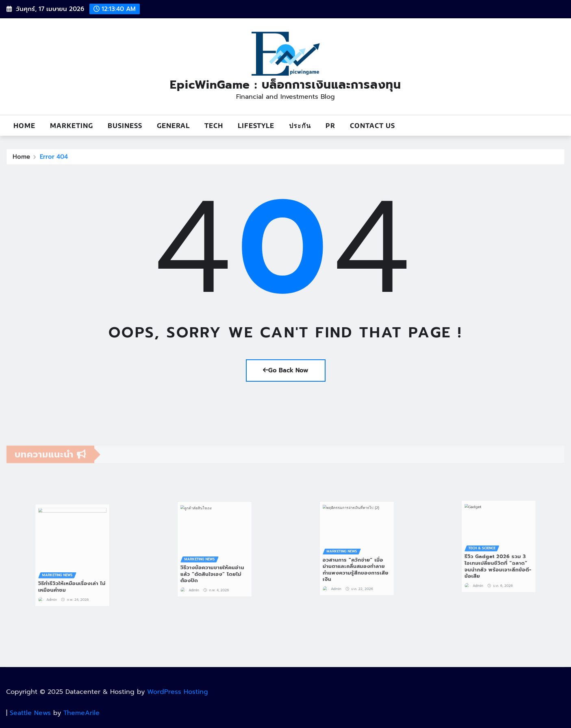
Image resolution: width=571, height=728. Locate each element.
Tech (214, 126)
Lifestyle (256, 126)
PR (330, 126)
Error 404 (54, 159)
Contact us (372, 126)
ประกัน (300, 126)
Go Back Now (286, 370)
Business (125, 126)
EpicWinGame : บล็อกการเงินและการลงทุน (285, 85)
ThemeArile (81, 713)
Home (24, 126)
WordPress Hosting (178, 692)
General (173, 126)
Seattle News (30, 713)
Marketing (72, 126)
